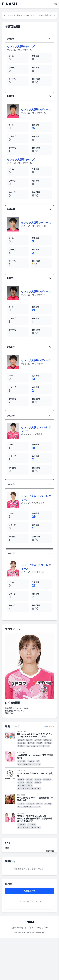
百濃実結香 (47, 740)
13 (33, 379)
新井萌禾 (21, 746)
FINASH (9, 4)
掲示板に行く (30, 891)
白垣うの (39, 804)
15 (33, 128)
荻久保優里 (22, 743)
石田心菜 (38, 779)
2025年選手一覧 (45, 15)
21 (33, 310)
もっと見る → (49, 726)
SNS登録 (50, 851)
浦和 (38, 761)
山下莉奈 (38, 740)
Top (5, 15)
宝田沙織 (29, 740)
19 (34, 448)
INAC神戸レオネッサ (25, 785)
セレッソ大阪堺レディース (36, 110)
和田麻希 (39, 743)
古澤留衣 (29, 779)
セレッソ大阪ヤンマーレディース (23, 15)
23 (34, 585)
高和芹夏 (21, 782)
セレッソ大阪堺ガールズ (21, 46)
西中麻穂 (21, 779)
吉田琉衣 (29, 782)
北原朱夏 (31, 743)
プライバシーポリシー (38, 928)
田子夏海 (48, 743)
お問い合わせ (17, 928)
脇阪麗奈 (21, 740)
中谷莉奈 (31, 761)
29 (34, 517)
